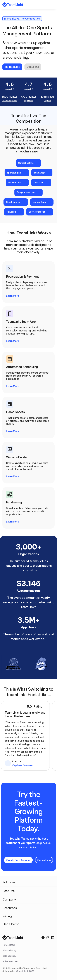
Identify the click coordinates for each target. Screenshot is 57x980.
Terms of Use (9, 945)
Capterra (47, 101)
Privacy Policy (9, 950)
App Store (28, 101)
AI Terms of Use (10, 961)
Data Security (9, 956)
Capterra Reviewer (23, 765)
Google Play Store (9, 101)
